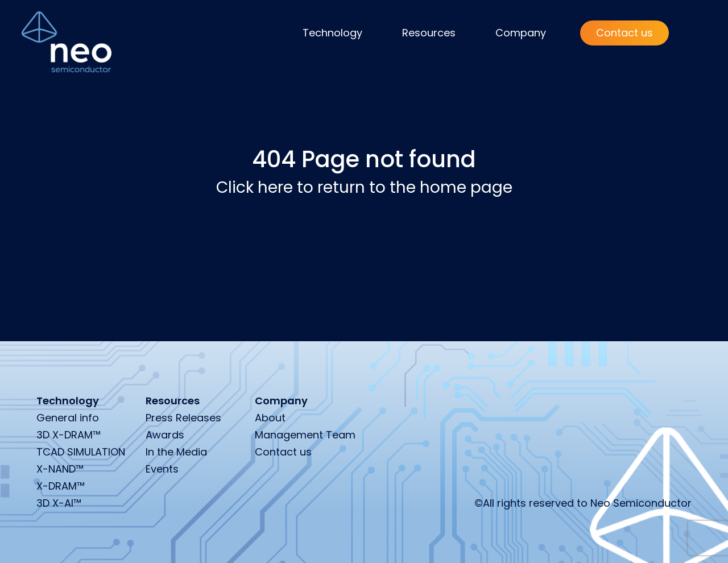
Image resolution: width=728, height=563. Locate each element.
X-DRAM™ (61, 486)
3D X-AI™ (59, 503)
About (270, 418)
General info (68, 418)
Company (521, 33)
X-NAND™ (60, 469)
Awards (165, 435)
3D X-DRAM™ (69, 435)
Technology (332, 33)
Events (162, 469)
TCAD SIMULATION (81, 452)
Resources (429, 33)
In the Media (176, 452)
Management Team (305, 435)
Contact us (624, 33)
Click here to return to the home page (364, 187)
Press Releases (183, 418)
